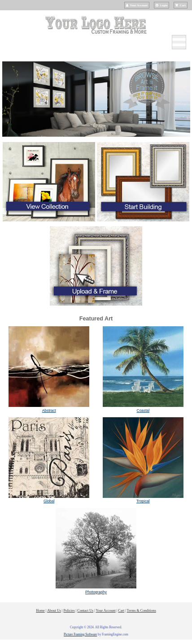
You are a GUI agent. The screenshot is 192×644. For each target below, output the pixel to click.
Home (40, 611)
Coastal (143, 411)
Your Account (139, 5)
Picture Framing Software (80, 635)
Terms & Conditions (142, 611)
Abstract (49, 411)
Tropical (143, 501)
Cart (183, 5)
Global (49, 501)
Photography (96, 592)
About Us (54, 611)
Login (164, 5)
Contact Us (85, 611)
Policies (69, 611)
